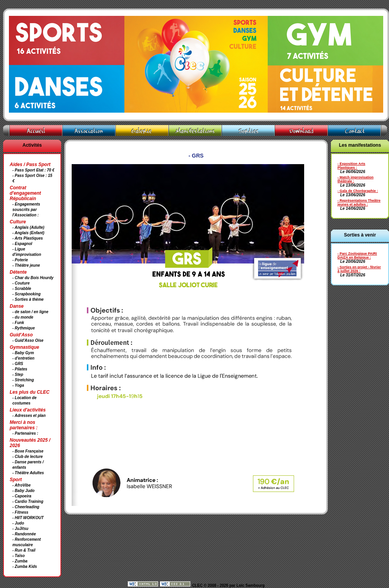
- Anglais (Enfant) (28, 233)
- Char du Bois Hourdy (33, 278)
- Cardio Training (28, 501)
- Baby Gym (23, 353)
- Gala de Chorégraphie (357, 191)
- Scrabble (22, 289)
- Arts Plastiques (28, 238)
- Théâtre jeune (26, 265)
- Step (18, 375)
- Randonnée (24, 534)
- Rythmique (24, 328)
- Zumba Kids (25, 567)
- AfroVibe (22, 485)
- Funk (18, 323)
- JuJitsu (20, 529)
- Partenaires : (25, 433)
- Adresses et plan (29, 416)
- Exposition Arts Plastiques (351, 166)
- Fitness (20, 512)
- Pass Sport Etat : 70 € (33, 170)
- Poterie (20, 260)
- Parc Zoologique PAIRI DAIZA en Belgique (357, 255)
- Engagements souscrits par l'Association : (26, 210)
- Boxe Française (28, 451)
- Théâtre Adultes (28, 473)
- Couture (21, 283)
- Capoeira (22, 496)
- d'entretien (23, 358)
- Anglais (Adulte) (28, 227)
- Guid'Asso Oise (28, 340)
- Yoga (18, 385)
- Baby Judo (23, 491)
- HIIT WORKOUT (28, 518)
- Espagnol (22, 244)
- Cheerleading (26, 507)
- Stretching (23, 380)
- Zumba (20, 561)
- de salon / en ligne (30, 312)
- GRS (18, 364)
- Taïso (19, 556)
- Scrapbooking (27, 294)
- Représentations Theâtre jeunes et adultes (359, 202)
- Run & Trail (24, 550)
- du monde (23, 317)
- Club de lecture (28, 457)
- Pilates (20, 369)
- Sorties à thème (28, 299)
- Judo (18, 523)
